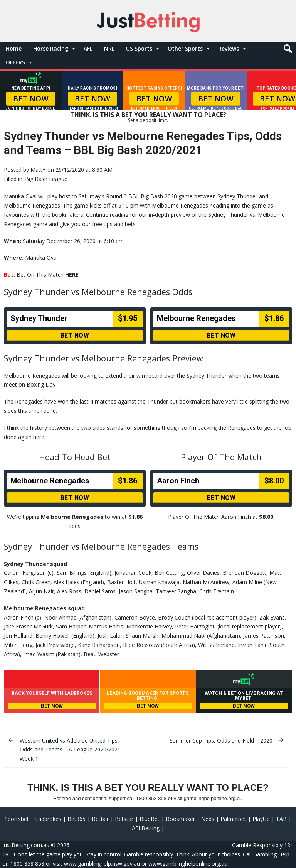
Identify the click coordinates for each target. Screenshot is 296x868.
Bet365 (77, 819)
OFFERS (15, 62)
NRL (109, 48)
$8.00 (266, 517)
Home (14, 48)
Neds (208, 819)
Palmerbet (233, 819)
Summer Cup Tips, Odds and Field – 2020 (221, 741)
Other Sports (185, 48)
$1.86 (135, 517)
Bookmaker (180, 819)
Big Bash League (46, 179)
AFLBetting (146, 828)
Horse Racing (51, 48)
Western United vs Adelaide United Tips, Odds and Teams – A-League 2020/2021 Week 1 (70, 750)
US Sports (139, 48)
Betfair (100, 819)
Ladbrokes (48, 819)
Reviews (229, 48)
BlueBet (150, 819)
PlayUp (261, 819)
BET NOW (31, 99)
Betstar (124, 819)
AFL (88, 48)
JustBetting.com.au (26, 845)
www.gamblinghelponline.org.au (188, 864)
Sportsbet (17, 819)
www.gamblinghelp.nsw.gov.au (102, 864)
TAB (281, 819)
